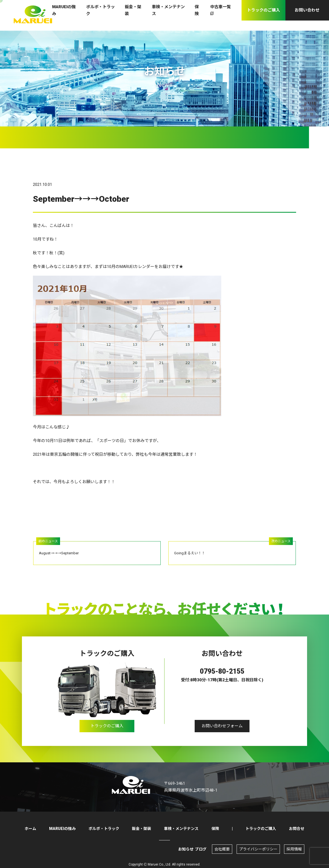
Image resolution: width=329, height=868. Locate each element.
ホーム (30, 829)
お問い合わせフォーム (222, 728)
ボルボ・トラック (104, 829)
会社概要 (222, 849)
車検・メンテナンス (181, 829)
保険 (215, 829)
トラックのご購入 (107, 728)
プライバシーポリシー (258, 849)
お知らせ (186, 849)
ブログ (201, 849)
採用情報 (294, 849)
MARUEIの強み (62, 829)
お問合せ (297, 829)
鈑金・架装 (141, 829)
